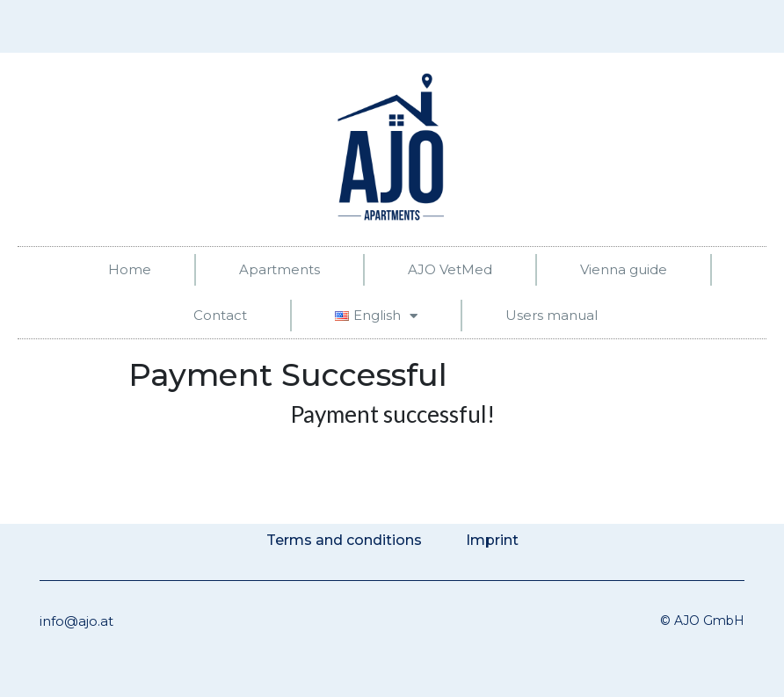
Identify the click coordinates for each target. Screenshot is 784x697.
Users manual (552, 315)
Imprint (492, 540)
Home (130, 269)
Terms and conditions (344, 540)
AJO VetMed (450, 269)
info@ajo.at (76, 621)
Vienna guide (624, 269)
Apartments (279, 269)
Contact (220, 315)
